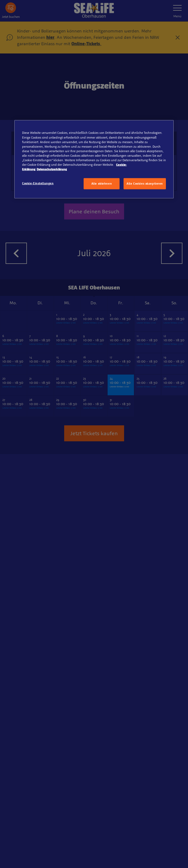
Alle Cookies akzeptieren (145, 184)
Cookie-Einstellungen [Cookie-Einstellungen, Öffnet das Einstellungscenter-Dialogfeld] (38, 183)
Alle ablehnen (102, 184)
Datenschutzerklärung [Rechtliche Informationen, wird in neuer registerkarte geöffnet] (52, 169)
